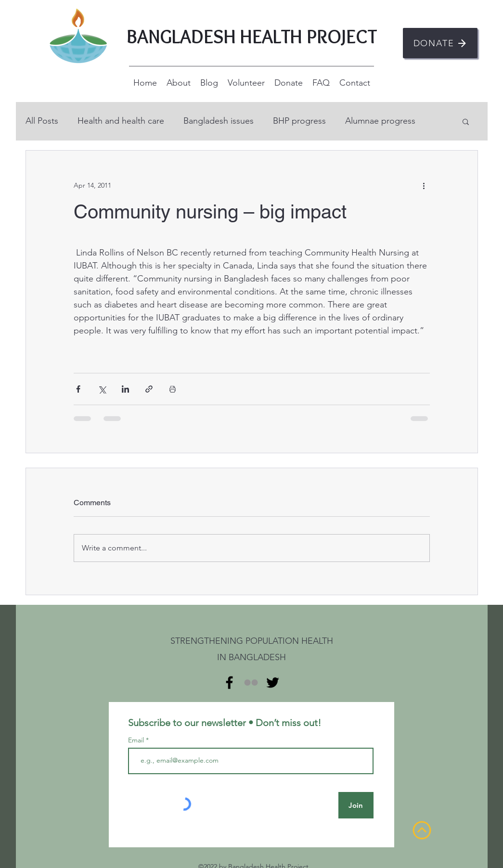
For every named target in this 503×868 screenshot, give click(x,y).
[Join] (356, 805)
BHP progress (299, 121)
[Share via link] (149, 389)
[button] (466, 121)
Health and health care (121, 121)
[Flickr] (251, 683)
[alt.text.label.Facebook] (229, 683)
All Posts (42, 121)
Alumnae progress (380, 121)
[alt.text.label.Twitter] (273, 683)
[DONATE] (440, 43)
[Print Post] (173, 389)
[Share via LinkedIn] (125, 389)
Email (137, 740)
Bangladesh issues (219, 121)
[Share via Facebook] (78, 389)
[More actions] (424, 185)
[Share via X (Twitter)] (102, 389)
